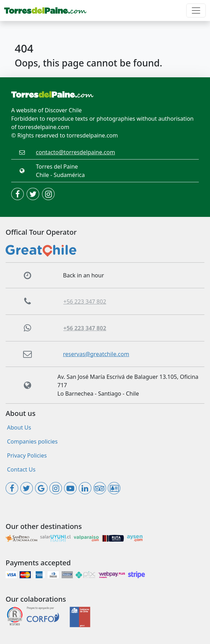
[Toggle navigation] (196, 10)
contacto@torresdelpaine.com (76, 152)
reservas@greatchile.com (96, 354)
